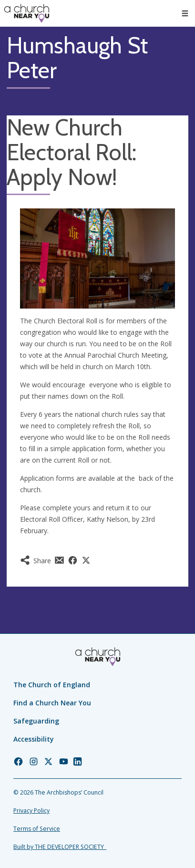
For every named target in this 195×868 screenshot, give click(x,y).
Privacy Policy (31, 811)
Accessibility (34, 739)
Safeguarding (36, 721)
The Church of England (52, 685)
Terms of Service (37, 829)
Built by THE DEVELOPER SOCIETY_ (60, 847)
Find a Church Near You (52, 703)
